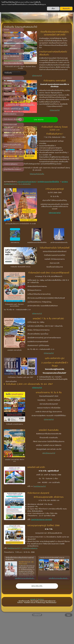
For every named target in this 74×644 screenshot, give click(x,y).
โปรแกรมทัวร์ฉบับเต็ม (48, 186)
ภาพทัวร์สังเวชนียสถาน (53, 574)
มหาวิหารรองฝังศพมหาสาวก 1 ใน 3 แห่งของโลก (48, 197)
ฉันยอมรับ (66, 9)
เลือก (53, 9)
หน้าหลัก (33, 625)
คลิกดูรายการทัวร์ (48, 231)
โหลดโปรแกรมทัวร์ (39, 507)
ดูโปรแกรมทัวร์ (48, 79)
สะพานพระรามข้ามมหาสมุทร (49, 194)
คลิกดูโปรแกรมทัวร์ (48, 482)
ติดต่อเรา (41, 625)
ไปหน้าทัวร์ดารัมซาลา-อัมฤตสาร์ (41, 543)
